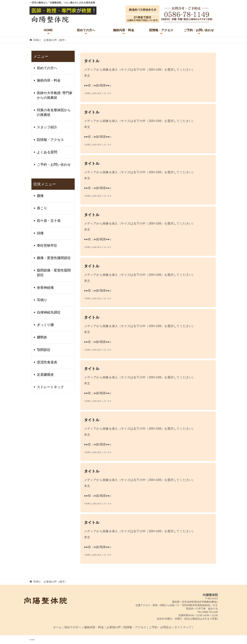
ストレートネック (50, 387)
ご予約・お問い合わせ (199, 30)
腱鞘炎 (42, 337)
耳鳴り (42, 300)
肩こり (42, 208)
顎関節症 (44, 350)
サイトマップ (183, 627)
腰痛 (40, 196)
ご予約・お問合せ (160, 627)
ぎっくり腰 (45, 325)
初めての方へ (86, 30)
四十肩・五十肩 (49, 221)
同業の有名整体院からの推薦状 (54, 112)
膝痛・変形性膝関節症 (54, 258)
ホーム (57, 627)
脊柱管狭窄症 (47, 246)
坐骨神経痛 (45, 288)
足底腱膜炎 (45, 375)
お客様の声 (114, 627)
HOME (48, 30)
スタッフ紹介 (47, 127)
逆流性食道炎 (47, 362)
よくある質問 (47, 152)
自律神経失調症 (49, 312)
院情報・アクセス (161, 30)
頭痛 (40, 233)
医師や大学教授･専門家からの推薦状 (55, 95)
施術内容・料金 (124, 30)
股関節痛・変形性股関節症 (54, 273)
